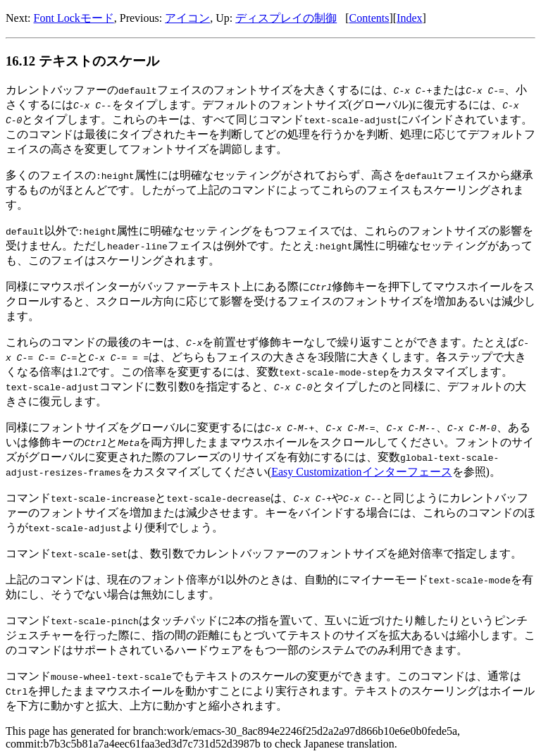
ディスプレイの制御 (286, 18)
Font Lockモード (74, 18)
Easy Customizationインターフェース (361, 472)
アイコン (187, 18)
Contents (369, 18)
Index (409, 18)
